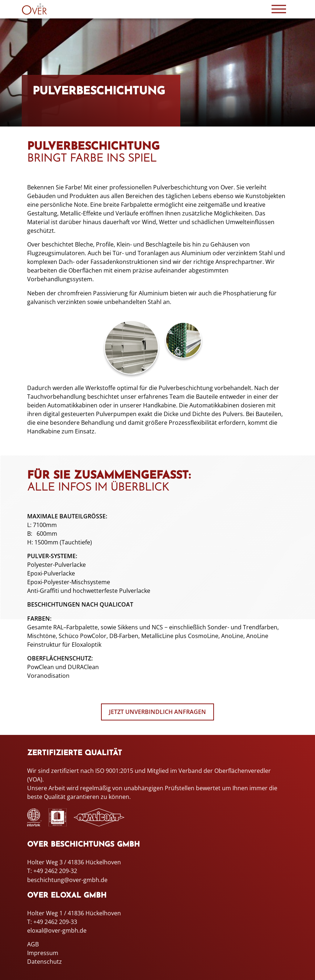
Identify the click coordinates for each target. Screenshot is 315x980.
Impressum (43, 953)
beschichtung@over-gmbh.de (67, 880)
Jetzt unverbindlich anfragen (157, 712)
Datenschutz (45, 961)
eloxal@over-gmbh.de (57, 930)
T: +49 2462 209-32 (52, 871)
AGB (33, 944)
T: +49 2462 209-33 (52, 921)
